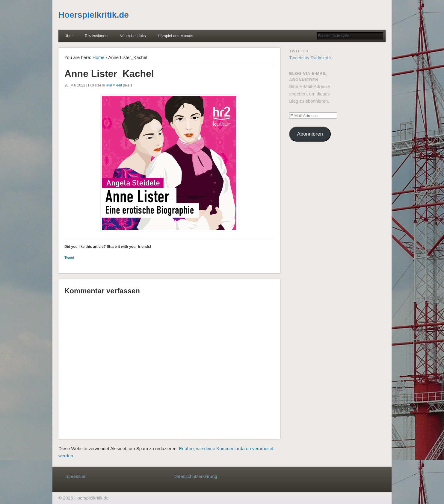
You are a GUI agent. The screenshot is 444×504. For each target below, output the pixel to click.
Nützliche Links (133, 36)
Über (69, 36)
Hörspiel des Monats (175, 36)
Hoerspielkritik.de (94, 15)
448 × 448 (114, 85)
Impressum (75, 476)
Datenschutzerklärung (195, 476)
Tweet (69, 258)
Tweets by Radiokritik (310, 58)
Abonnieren (310, 134)
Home (99, 57)
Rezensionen (96, 36)
